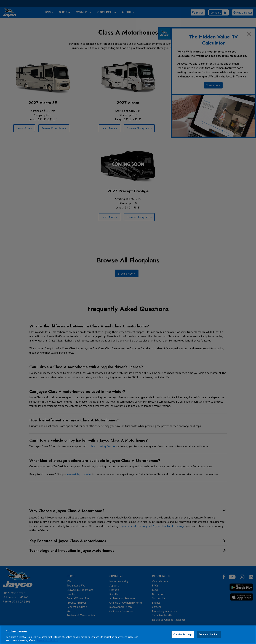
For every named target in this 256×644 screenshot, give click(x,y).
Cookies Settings (183, 634)
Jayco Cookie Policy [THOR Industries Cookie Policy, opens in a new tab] (47, 640)
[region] (128, 635)
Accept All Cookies (209, 634)
